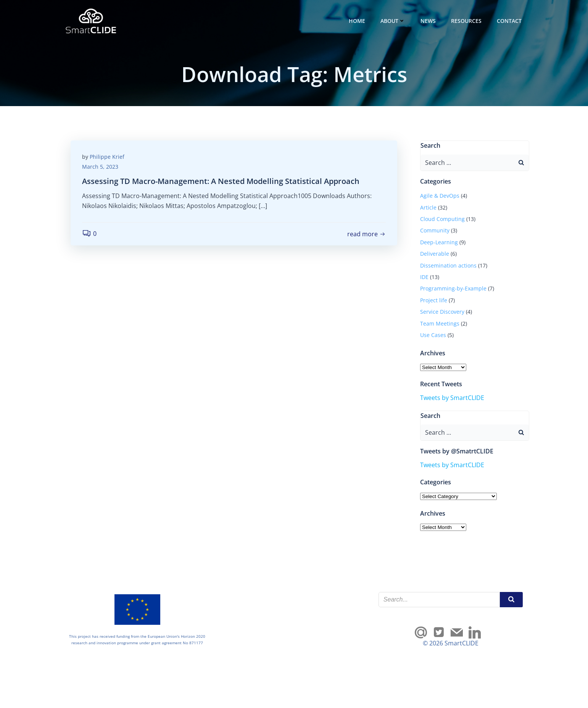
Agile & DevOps (440, 196)
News (428, 21)
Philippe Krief (107, 157)
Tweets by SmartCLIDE (452, 398)
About (393, 21)
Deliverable (435, 254)
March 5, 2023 (100, 167)
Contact (509, 21)
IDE (424, 277)
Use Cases (433, 335)
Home (357, 21)
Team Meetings (440, 323)
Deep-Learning (439, 242)
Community (435, 230)
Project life (434, 300)
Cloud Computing (442, 219)
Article (428, 207)
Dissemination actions (448, 265)
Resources (466, 21)
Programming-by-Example (453, 288)
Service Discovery (442, 312)
